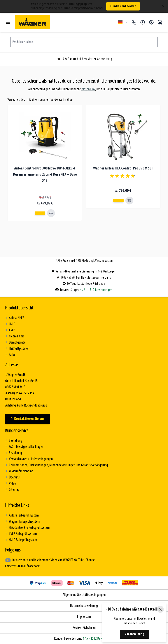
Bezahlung (14, 453)
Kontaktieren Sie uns (27, 419)
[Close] (160, 609)
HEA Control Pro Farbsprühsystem (27, 528)
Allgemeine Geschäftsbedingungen (84, 595)
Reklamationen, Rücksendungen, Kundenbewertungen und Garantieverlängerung (57, 465)
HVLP (10, 324)
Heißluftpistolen (17, 349)
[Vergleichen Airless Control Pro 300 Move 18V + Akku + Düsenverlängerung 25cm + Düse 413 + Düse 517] (51, 213)
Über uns (12, 477)
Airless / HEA (15, 318)
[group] (123, 176)
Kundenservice (17, 431)
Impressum (84, 617)
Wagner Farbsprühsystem (23, 522)
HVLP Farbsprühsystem (21, 540)
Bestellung (14, 441)
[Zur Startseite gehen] (65, 22)
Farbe (10, 355)
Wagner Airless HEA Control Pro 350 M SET (123, 168)
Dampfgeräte (15, 343)
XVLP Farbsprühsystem (21, 534)
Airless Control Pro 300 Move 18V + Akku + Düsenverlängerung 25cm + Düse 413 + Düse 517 (45, 175)
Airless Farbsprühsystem (22, 516)
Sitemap (12, 490)
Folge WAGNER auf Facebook (22, 566)
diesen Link (88, 89)
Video (11, 484)
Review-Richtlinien (84, 628)
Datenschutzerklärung (84, 606)
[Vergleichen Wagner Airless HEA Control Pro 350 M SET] (129, 201)
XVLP (10, 330)
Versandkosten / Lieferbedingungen (29, 459)
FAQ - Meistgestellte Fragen (24, 447)
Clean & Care (15, 336)
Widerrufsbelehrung (19, 471)
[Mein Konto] (151, 22)
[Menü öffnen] (8, 22)
